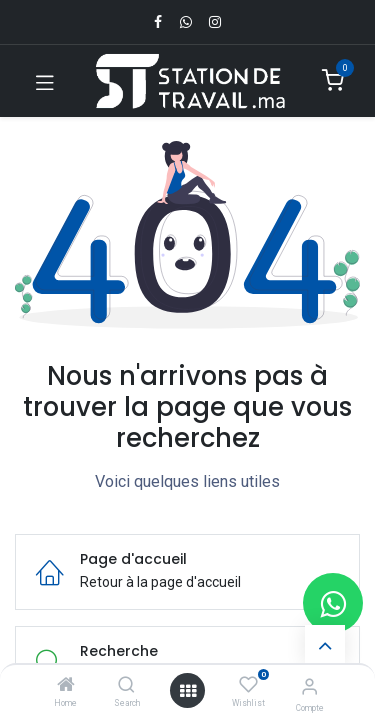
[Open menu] (188, 691)
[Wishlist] (248, 685)
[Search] (126, 686)
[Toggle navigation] (45, 81)
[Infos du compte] (309, 686)
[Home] (66, 686)
